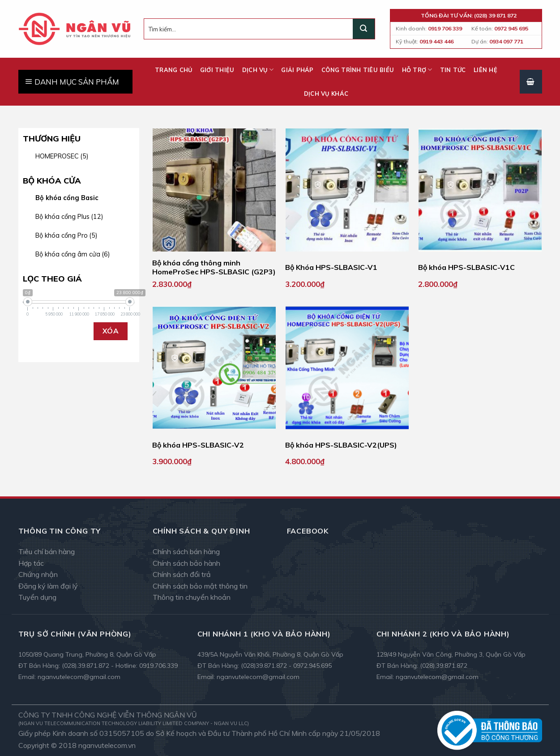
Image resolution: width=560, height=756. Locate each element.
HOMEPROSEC (62, 156)
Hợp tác (31, 563)
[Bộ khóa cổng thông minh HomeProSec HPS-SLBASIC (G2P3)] (214, 190)
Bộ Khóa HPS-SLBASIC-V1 (331, 267)
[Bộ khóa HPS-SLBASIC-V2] (214, 368)
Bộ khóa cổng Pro (66, 235)
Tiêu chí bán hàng (47, 551)
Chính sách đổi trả (182, 574)
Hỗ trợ (417, 70)
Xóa (111, 331)
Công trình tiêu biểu (358, 70)
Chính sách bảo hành (186, 563)
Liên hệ (485, 70)
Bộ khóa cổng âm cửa (73, 254)
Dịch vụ (258, 70)
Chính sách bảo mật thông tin (200, 586)
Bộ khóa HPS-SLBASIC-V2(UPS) (341, 445)
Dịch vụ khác (326, 94)
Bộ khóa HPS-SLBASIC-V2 (198, 445)
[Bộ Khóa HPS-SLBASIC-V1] (347, 190)
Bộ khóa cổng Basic (67, 198)
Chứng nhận (38, 574)
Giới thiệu (217, 70)
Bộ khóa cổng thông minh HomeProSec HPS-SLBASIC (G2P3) (214, 267)
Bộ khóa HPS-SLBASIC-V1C (466, 267)
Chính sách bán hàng (186, 551)
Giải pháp (297, 70)
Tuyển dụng (37, 597)
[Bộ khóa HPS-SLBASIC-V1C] (480, 190)
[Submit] (363, 29)
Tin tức (453, 70)
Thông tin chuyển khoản (192, 597)
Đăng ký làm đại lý (48, 586)
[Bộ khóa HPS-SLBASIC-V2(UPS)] (347, 368)
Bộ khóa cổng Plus (69, 217)
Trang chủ (173, 70)
